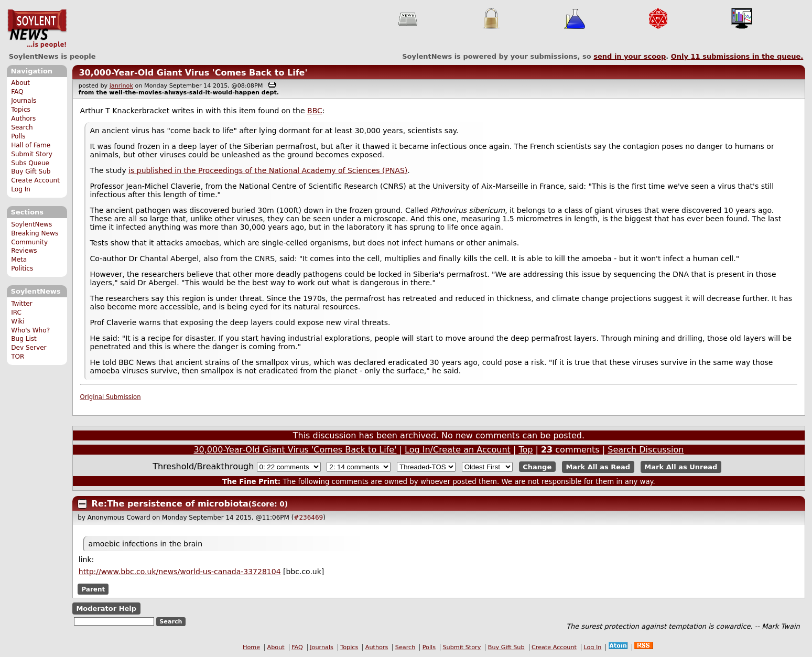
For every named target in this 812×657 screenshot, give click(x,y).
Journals (24, 101)
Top (526, 450)
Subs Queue (30, 163)
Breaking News (35, 233)
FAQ (17, 92)
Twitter (21, 304)
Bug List (24, 339)
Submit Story (32, 154)
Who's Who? (30, 330)
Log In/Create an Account (458, 450)
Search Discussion (646, 450)
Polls (18, 136)
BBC (315, 111)
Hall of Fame (31, 145)
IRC (16, 313)
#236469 (308, 518)
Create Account (35, 180)
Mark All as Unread (681, 467)
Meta (19, 260)
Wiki (18, 321)
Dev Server (29, 348)
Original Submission (111, 397)
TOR (18, 357)
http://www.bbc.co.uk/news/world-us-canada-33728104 (180, 572)
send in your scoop (630, 56)
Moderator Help (106, 608)
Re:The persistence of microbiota (170, 504)
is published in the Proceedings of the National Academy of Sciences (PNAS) (268, 170)
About (20, 83)
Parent (93, 589)
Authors (23, 119)
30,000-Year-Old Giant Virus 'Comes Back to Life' (193, 73)
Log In (21, 189)
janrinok (121, 86)
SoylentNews (37, 29)
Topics (21, 110)
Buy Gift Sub (31, 171)
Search (22, 127)
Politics (22, 268)
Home (251, 647)
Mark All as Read (598, 467)
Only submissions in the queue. (737, 56)
